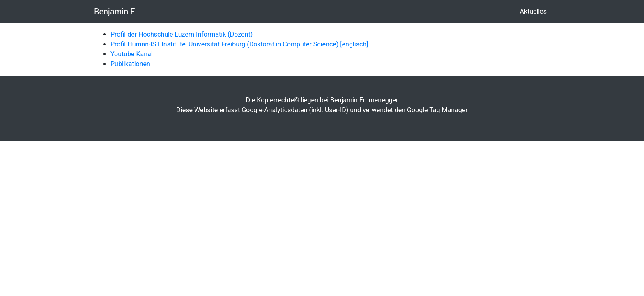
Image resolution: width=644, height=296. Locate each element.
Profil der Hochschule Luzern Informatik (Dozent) (182, 34)
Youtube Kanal (132, 54)
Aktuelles (535, 11)
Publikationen (130, 64)
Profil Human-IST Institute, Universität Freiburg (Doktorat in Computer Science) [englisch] (239, 44)
